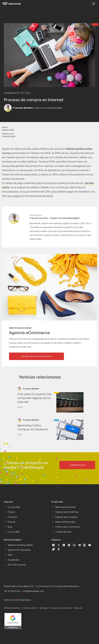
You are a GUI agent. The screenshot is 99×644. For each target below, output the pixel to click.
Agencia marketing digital (20, 545)
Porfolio (12, 522)
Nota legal (43, 608)
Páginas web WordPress (67, 512)
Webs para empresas (66, 507)
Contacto (13, 517)
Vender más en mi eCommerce (36, 356)
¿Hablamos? (77, 465)
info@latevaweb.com (33, 591)
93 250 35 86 (14, 591)
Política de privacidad (12, 608)
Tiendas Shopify (63, 532)
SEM (10, 555)
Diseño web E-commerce (68, 527)
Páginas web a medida (66, 517)
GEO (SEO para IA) (17, 565)
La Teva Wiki (14, 532)
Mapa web (78, 608)
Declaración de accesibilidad (61, 608)
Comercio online (9, 136)
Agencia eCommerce (29, 333)
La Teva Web (14, 507)
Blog (10, 527)
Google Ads (13, 560)
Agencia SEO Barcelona (19, 550)
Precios (11, 512)
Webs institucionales (65, 522)
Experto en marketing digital (65, 218)
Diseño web (10, 586)
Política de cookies (30, 608)
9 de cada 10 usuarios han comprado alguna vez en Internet (35, 398)
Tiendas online (8, 130)
